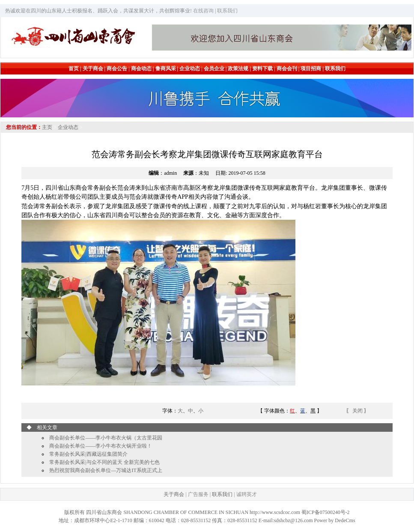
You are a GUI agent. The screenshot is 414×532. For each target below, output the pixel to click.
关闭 (358, 411)
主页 (47, 127)
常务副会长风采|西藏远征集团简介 (88, 454)
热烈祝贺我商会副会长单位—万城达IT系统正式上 (106, 470)
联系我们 (222, 494)
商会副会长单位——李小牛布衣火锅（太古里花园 (106, 438)
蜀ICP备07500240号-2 (326, 512)
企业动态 (68, 127)
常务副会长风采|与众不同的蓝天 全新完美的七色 (104, 462)
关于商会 (174, 494)
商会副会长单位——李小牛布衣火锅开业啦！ (101, 446)
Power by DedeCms (335, 520)
